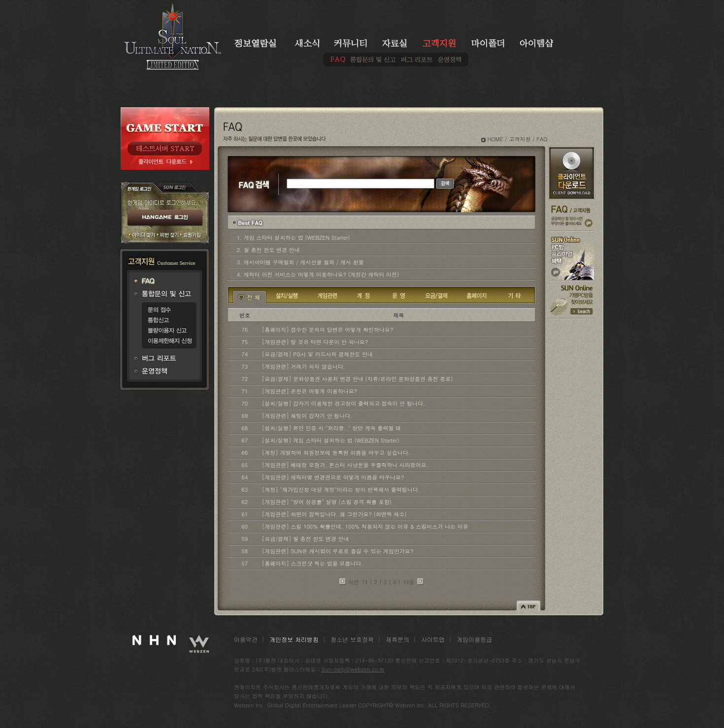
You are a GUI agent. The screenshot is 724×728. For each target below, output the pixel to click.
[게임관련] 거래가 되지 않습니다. (304, 366)
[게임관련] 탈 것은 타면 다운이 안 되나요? (315, 342)
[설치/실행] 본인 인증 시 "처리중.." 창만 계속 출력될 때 (331, 428)
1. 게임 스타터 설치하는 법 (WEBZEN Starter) (294, 237)
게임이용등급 (474, 639)
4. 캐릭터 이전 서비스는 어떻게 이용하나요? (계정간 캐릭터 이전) (318, 274)
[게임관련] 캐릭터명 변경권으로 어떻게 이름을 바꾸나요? (333, 477)
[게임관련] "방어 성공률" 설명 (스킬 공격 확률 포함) (327, 502)
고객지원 (520, 139)
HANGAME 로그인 (165, 218)
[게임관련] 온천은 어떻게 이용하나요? (310, 391)
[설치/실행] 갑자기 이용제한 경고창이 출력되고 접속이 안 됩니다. (344, 403)
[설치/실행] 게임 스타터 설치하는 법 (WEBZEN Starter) (331, 440)
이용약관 (246, 639)
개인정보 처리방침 (294, 639)
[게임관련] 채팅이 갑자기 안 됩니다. (307, 416)
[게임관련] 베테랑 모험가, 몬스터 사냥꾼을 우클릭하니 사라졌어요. (345, 465)
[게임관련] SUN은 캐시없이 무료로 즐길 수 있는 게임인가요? (338, 551)
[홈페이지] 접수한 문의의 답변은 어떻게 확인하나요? (328, 330)
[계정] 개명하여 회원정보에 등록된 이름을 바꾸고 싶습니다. (336, 453)
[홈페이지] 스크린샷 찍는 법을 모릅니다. (313, 563)
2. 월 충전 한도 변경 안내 (268, 250)
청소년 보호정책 (352, 639)
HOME (495, 139)
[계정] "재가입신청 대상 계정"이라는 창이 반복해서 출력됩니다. (341, 490)
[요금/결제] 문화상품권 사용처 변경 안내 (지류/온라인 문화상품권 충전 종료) (358, 379)
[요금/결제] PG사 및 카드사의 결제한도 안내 (317, 354)
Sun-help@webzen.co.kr (353, 669)
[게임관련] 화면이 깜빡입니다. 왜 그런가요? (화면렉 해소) (334, 514)
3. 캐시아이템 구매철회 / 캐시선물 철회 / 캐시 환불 (300, 262)
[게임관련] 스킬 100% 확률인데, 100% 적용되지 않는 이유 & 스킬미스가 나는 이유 (365, 526)
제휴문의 (397, 639)
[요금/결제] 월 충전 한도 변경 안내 (306, 539)
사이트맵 (433, 639)
